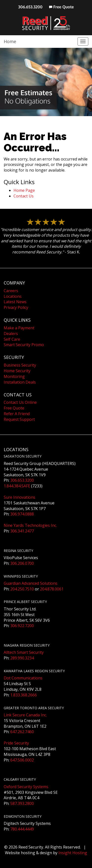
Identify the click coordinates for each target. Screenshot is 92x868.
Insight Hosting (73, 853)
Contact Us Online (20, 402)
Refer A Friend (17, 414)
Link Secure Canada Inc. (25, 715)
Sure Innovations (20, 497)
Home (10, 41)
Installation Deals (20, 382)
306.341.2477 (22, 531)
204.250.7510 (22, 589)
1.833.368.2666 (24, 695)
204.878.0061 (52, 589)
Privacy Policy (16, 307)
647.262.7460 (22, 732)
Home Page (24, 190)
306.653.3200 (30, 7)
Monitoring (14, 376)
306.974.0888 (22, 514)
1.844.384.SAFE (17, 486)
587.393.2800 (22, 803)
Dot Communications (23, 678)
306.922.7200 (22, 626)
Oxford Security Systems (26, 787)
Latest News (15, 302)
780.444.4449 (22, 829)
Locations (13, 296)
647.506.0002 (22, 760)
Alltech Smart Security (24, 652)
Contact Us (24, 196)
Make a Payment (19, 328)
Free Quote (61, 7)
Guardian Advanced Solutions (31, 583)
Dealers (11, 334)
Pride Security (16, 743)
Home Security (17, 371)
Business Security (20, 365)
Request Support (19, 419)
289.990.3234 (22, 658)
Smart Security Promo (24, 345)
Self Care (12, 339)
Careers (11, 291)
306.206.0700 (22, 563)
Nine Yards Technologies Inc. (30, 525)
